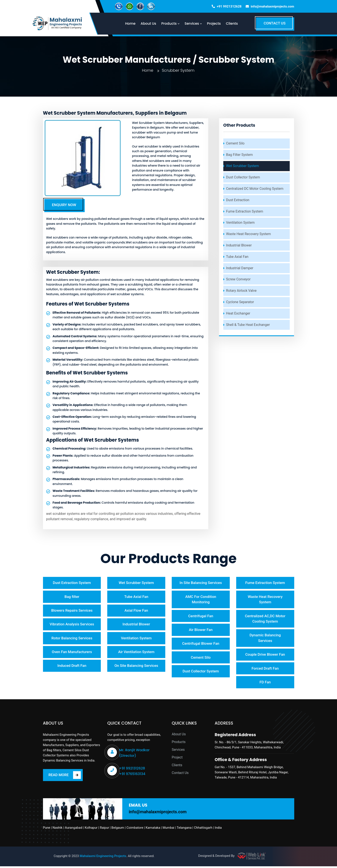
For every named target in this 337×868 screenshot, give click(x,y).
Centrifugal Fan (201, 616)
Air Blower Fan (201, 631)
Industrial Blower (239, 245)
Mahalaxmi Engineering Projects (103, 858)
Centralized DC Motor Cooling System (255, 189)
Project (177, 759)
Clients (234, 24)
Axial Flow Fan (136, 611)
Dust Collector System (243, 177)
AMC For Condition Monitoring (201, 600)
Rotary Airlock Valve (241, 291)
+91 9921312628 (229, 6)
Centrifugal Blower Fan (201, 645)
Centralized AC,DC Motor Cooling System (265, 619)
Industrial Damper (240, 268)
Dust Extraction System (72, 583)
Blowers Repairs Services (72, 611)
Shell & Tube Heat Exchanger (248, 325)
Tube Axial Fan (237, 257)
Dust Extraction (238, 200)
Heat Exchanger (238, 313)
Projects (216, 24)
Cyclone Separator (240, 302)
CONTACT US (275, 23)
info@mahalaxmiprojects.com (272, 6)
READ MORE (65, 777)
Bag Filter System (239, 155)
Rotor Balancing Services (72, 639)
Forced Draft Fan (265, 670)
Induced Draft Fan (72, 667)
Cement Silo (235, 143)
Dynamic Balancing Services (265, 639)
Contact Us (180, 775)
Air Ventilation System (136, 653)
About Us (179, 736)
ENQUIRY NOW (64, 205)
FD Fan (265, 684)
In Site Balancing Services (201, 583)
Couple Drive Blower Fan (265, 655)
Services (178, 751)
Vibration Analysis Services (72, 625)
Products (179, 744)
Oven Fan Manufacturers (72, 653)
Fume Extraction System (245, 211)
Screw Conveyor (238, 279)
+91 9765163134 (132, 776)
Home (148, 70)
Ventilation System (240, 223)
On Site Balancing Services (136, 667)
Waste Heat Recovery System (248, 234)
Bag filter (72, 597)
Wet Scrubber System (243, 166)
